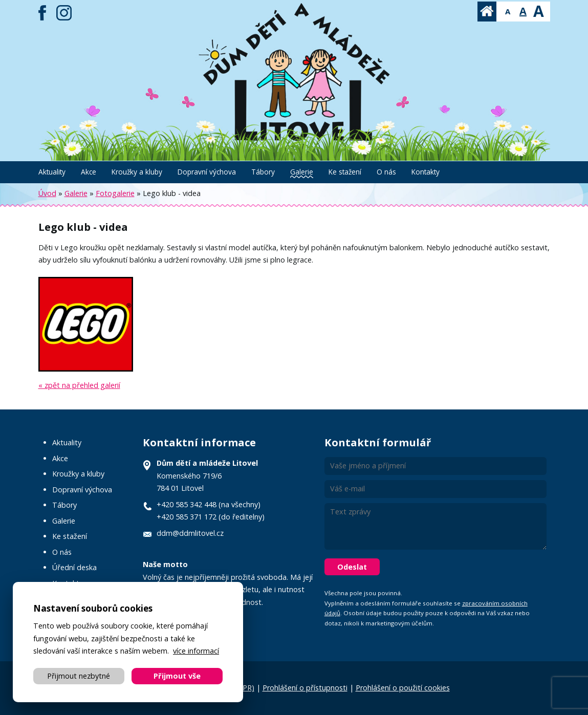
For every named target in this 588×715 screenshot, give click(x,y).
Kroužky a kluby (137, 172)
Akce (89, 172)
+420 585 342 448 (187, 504)
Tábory (263, 172)
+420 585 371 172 (187, 517)
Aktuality (52, 172)
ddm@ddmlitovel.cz (190, 533)
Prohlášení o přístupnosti (305, 688)
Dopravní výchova (207, 172)
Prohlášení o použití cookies (403, 688)
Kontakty (426, 172)
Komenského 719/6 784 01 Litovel (207, 475)
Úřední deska (74, 567)
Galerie (302, 172)
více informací (196, 651)
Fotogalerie (115, 193)
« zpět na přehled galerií (79, 385)
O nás (386, 172)
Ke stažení (345, 172)
